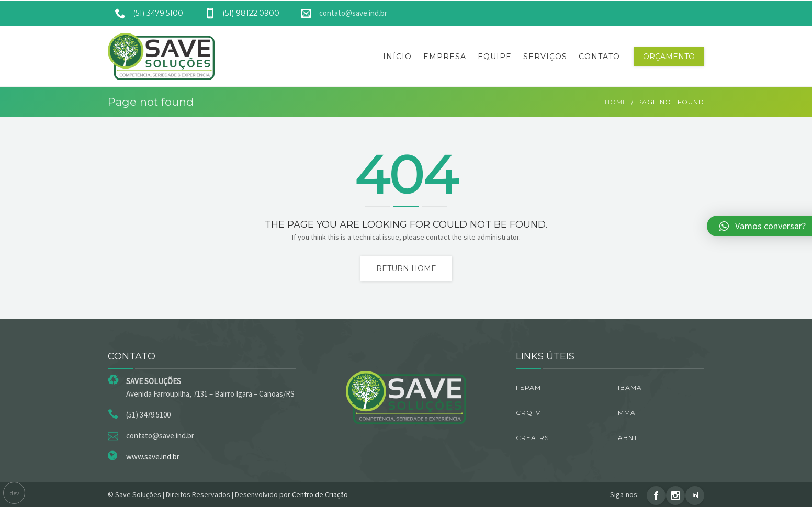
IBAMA (630, 387)
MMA (627, 413)
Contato (599, 57)
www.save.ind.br (153, 457)
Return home (406, 268)
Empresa (445, 57)
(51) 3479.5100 (145, 13)
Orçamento (669, 57)
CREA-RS (532, 438)
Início (397, 57)
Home (616, 102)
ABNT (628, 438)
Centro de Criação (320, 494)
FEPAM (528, 387)
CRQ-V (528, 413)
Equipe (495, 57)
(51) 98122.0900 (238, 13)
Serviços (545, 57)
